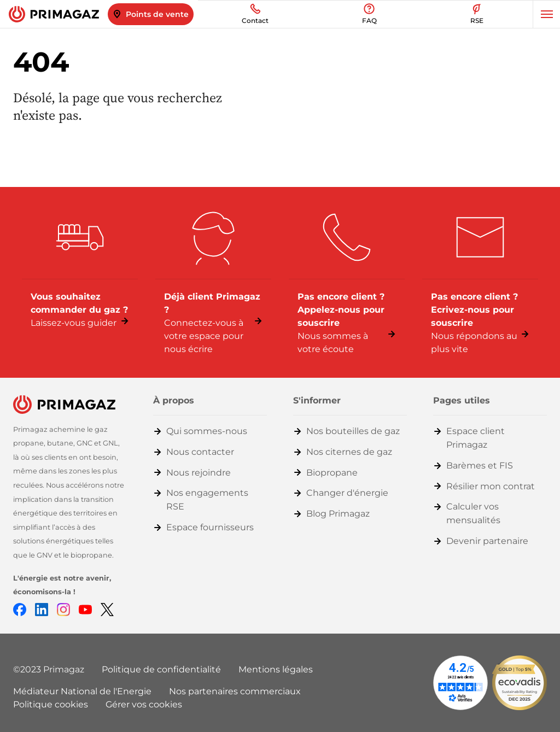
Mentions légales (276, 669)
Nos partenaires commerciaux (235, 691)
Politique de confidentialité (161, 669)
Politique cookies (51, 704)
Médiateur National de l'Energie (82, 691)
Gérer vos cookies (144, 704)
